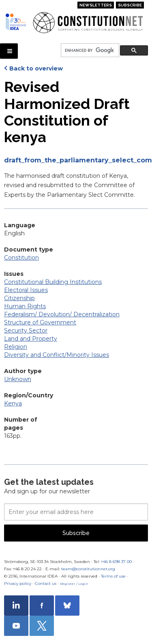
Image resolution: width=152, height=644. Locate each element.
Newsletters (96, 5)
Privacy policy (18, 583)
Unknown (18, 379)
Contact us (46, 583)
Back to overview (36, 68)
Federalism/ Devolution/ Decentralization (62, 314)
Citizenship (19, 298)
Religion (16, 347)
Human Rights (25, 306)
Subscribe (130, 5)
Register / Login (74, 584)
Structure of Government (40, 322)
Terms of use (113, 576)
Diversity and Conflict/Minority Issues (57, 355)
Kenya (13, 403)
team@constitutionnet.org (88, 569)
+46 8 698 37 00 (116, 562)
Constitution (21, 258)
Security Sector (26, 331)
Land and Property (31, 339)
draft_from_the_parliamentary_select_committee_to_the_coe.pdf (76, 160)
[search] (89, 50)
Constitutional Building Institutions (53, 282)
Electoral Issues (26, 290)
